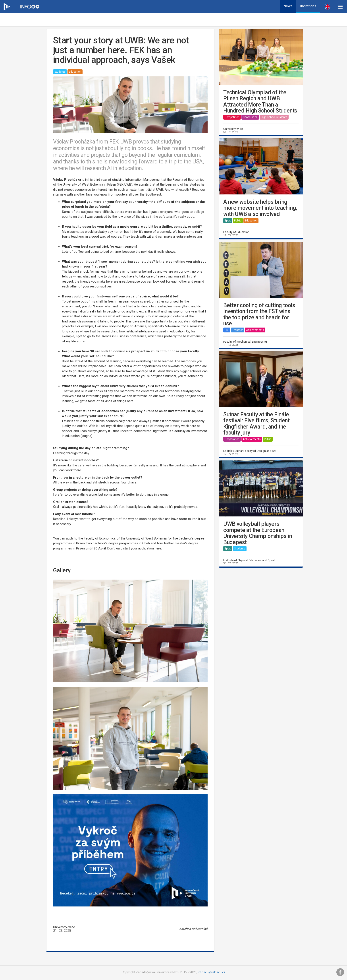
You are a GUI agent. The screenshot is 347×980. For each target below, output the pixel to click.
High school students (274, 117)
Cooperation (250, 117)
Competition (232, 117)
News (288, 6)
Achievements (255, 330)
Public (238, 221)
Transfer (238, 330)
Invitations (308, 6)
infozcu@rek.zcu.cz (212, 972)
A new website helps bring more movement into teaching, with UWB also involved (260, 208)
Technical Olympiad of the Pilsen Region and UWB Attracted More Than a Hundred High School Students (260, 102)
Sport (228, 221)
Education (75, 72)
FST (227, 330)
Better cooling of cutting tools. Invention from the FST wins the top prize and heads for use (260, 314)
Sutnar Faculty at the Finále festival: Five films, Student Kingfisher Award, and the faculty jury (256, 424)
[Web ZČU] (7, 7)
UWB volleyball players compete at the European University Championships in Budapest (258, 533)
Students (60, 72)
